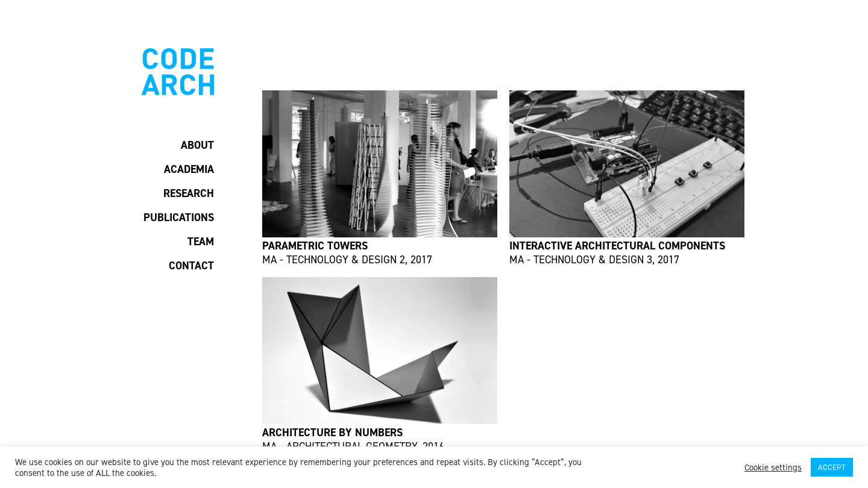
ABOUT (197, 145)
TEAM (201, 242)
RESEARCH (189, 193)
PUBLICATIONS (179, 217)
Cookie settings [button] (773, 468)
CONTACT (191, 266)
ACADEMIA (189, 169)
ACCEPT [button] (832, 467)
